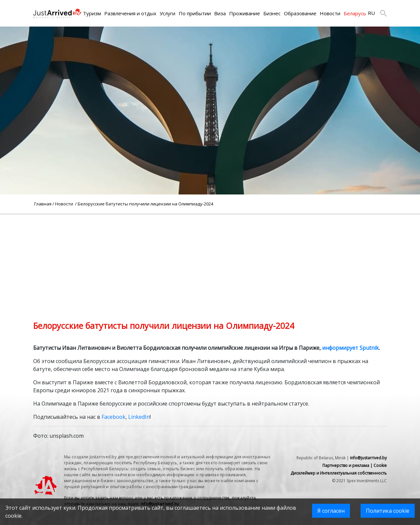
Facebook (114, 417)
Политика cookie (388, 511)
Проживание (245, 13)
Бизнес (272, 13)
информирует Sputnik (350, 348)
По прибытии (195, 13)
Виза (220, 13)
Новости (330, 13)
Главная (43, 204)
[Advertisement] (210, 261)
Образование (300, 13)
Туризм (92, 13)
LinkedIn (139, 417)
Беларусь (355, 13)
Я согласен (331, 511)
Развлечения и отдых (130, 13)
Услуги (168, 13)
